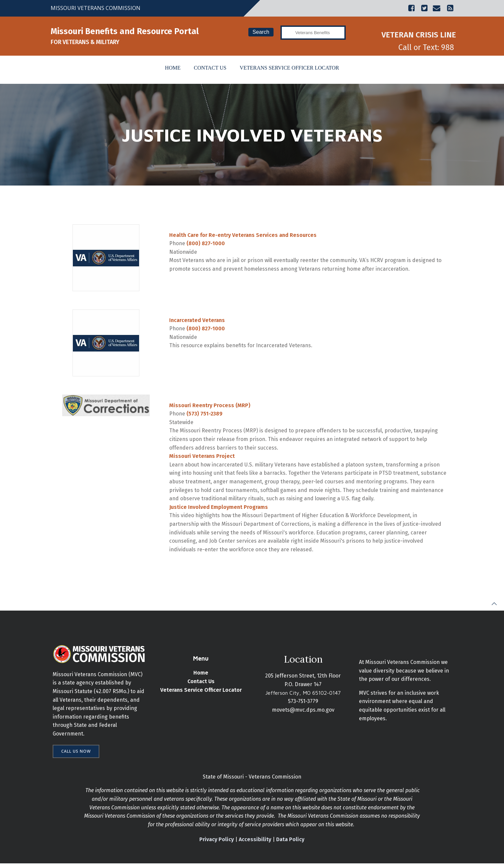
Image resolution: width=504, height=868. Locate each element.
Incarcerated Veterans (197, 322)
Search (261, 32)
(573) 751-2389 (205, 416)
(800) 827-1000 (206, 245)
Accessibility (255, 844)
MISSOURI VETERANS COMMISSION (96, 8)
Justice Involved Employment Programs (219, 509)
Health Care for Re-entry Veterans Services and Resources (243, 237)
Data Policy (291, 844)
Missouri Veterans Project (202, 458)
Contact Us (210, 68)
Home (173, 68)
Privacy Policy (217, 844)
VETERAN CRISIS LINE (419, 35)
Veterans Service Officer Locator (289, 68)
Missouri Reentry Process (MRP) (210, 407)
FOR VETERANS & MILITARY (85, 42)
